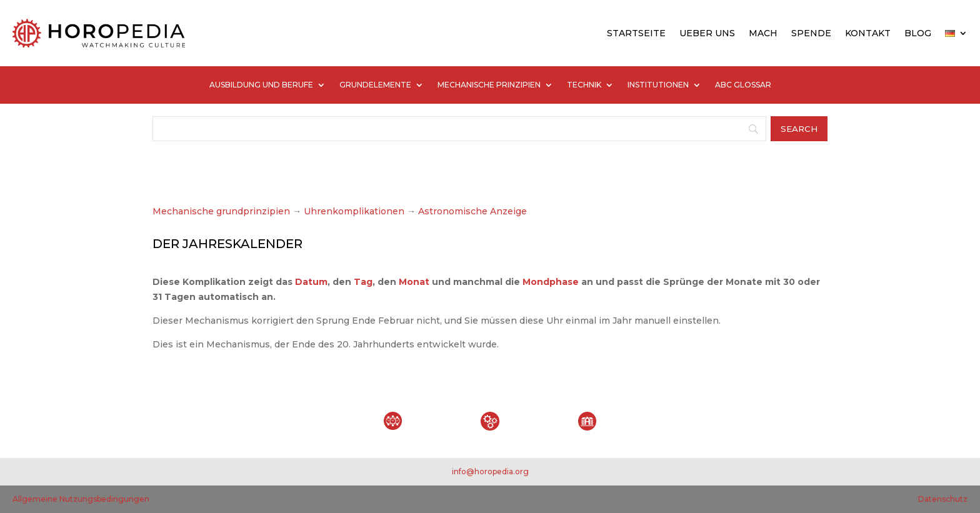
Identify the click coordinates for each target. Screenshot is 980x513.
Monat (414, 282)
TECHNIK (584, 85)
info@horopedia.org (490, 471)
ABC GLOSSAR (743, 85)
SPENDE (811, 33)
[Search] (459, 129)
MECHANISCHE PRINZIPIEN (489, 85)
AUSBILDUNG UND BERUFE (261, 85)
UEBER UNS (707, 33)
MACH (763, 33)
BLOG (918, 33)
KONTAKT (868, 33)
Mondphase (551, 282)
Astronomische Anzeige (471, 211)
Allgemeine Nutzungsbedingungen (81, 499)
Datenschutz (943, 499)
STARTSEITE (636, 33)
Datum (311, 282)
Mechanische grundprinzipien (221, 211)
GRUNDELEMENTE (375, 85)
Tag (363, 282)
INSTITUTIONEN (658, 85)
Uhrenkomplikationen (354, 211)
